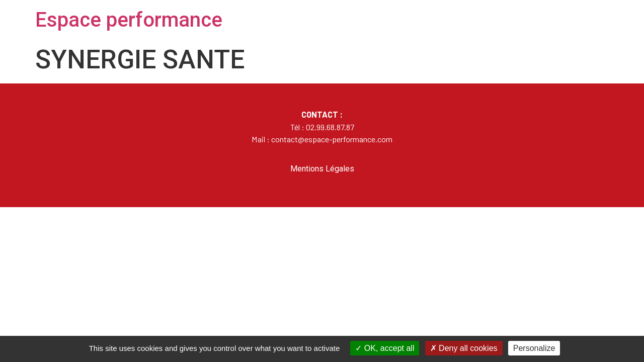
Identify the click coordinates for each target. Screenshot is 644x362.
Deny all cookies (464, 348)
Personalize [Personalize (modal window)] (534, 348)
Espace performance (129, 20)
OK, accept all (385, 348)
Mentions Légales (322, 169)
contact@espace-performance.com (332, 139)
